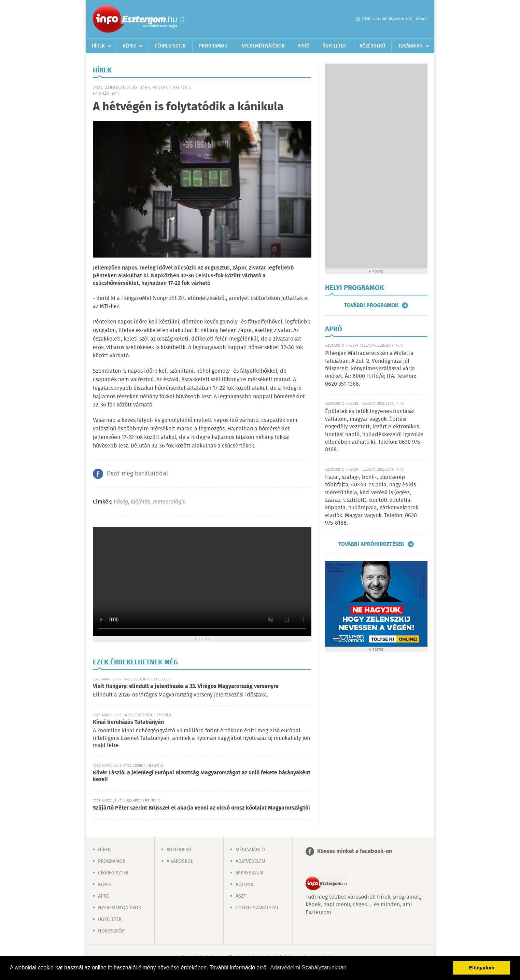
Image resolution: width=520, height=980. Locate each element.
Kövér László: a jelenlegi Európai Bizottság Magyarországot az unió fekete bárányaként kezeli (202, 776)
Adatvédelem (250, 861)
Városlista (183, 19)
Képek (129, 46)
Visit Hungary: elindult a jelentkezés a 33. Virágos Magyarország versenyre (186, 686)
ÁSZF (241, 896)
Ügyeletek (334, 46)
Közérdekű (372, 46)
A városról (180, 861)
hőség (121, 502)
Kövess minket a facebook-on (355, 851)
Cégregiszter (170, 46)
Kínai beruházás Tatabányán (128, 722)
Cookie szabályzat (257, 908)
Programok (213, 46)
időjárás (140, 502)
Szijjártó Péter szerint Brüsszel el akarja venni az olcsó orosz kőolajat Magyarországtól (201, 808)
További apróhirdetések (371, 544)
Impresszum (249, 873)
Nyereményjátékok (263, 46)
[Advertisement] (376, 166)
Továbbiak (410, 46)
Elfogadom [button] (482, 968)
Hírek (98, 46)
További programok (371, 305)
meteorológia (169, 502)
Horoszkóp (111, 931)
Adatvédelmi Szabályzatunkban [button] (308, 968)
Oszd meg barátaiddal (137, 474)
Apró (304, 46)
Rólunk (244, 885)
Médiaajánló (250, 850)
